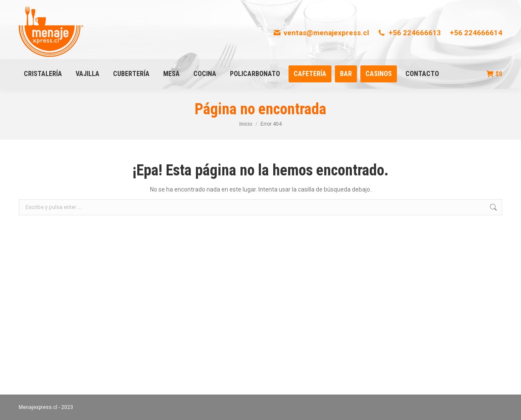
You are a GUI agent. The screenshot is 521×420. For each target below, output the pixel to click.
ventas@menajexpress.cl (321, 33)
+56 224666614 (476, 33)
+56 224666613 (409, 33)
